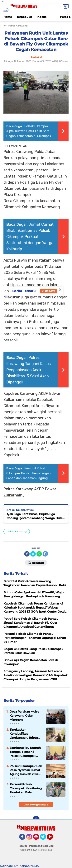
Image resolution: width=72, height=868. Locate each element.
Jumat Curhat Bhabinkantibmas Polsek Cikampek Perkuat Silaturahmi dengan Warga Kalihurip (30, 237)
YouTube (53, 838)
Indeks (41, 17)
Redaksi (22, 846)
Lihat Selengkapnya (36, 805)
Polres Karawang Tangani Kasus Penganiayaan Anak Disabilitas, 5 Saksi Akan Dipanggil (29, 370)
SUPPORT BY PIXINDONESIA (19, 866)
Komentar (36, 562)
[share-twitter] (33, 554)
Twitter (45, 838)
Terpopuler (24, 17)
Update (49, 291)
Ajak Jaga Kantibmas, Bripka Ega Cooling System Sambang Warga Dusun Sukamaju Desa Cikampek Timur (36, 516)
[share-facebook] (27, 554)
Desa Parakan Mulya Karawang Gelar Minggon (24, 716)
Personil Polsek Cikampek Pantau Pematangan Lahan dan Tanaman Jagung (29, 473)
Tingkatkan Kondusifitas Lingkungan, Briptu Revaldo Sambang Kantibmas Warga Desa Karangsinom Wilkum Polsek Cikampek (24, 734)
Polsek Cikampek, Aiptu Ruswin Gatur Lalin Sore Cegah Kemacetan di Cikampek (29, 131)
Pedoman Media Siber (42, 846)
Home (8, 17)
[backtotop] (36, 819)
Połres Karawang (17, 531)
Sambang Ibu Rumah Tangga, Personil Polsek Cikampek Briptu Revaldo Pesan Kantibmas (25, 752)
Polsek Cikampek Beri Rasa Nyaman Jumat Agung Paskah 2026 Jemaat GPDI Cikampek (26, 770)
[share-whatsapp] (39, 554)
